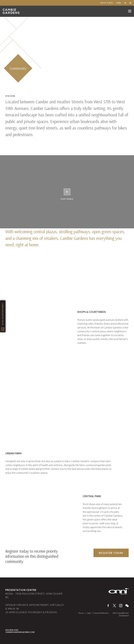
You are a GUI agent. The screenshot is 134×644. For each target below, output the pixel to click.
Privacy (81, 613)
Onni (119, 3)
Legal (89, 613)
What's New (107, 3)
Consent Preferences (101, 613)
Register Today (111, 553)
